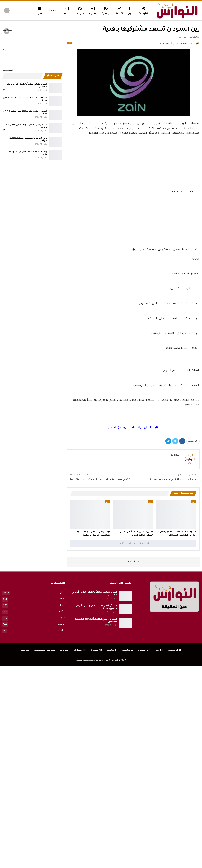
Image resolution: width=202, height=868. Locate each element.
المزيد (39, 10)
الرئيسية (144, 10)
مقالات (67, 10)
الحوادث (61, 605)
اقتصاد (119, 10)
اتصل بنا (53, 11)
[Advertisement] (133, 166)
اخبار (131, 10)
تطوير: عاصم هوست (85, 660)
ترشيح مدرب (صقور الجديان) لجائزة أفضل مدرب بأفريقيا (100, 480)
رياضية (106, 10)
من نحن (25, 650)
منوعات (80, 10)
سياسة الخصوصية (45, 650)
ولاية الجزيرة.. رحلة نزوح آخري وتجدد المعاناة (173, 480)
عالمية (93, 10)
